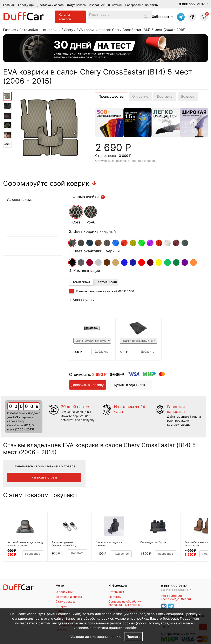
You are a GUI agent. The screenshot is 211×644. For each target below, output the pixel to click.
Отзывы (118, 5)
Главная (9, 5)
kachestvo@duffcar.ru (176, 599)
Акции (105, 5)
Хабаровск (161, 17)
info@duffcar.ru (171, 596)
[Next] (193, 124)
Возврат (93, 5)
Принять (133, 637)
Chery (69, 30)
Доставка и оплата (50, 5)
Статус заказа (76, 5)
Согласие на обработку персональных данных (125, 603)
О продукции (26, 5)
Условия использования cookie (96, 637)
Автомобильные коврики (40, 30)
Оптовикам (116, 592)
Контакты (152, 5)
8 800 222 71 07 (192, 4)
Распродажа (134, 5)
